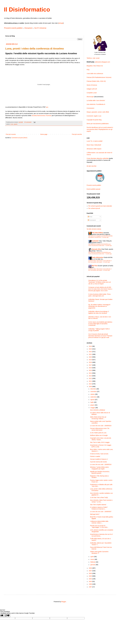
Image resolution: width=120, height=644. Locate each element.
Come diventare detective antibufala (98, 158)
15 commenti (28, 122)
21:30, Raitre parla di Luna (98, 433)
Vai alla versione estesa (94, 229)
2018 (91, 362)
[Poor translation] (7, 616)
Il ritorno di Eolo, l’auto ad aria (99, 454)
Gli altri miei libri (92, 166)
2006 (91, 573)
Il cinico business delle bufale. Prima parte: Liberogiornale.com (100, 295)
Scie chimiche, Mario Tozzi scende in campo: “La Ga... (101, 501)
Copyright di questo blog (94, 120)
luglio (92, 402)
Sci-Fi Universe (40, 28)
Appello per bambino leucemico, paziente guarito (100, 472)
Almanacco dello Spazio (94, 149)
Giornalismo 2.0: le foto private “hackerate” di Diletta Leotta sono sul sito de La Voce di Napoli (100, 282)
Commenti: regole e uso (94, 116)
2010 (91, 384)
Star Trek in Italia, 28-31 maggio (100, 442)
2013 (91, 376)
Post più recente (11, 134)
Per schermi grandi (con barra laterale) (100, 206)
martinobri (95, 241)
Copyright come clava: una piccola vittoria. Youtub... (101, 439)
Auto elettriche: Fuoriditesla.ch (96, 104)
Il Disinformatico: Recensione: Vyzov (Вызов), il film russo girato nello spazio (100, 261)
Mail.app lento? (95, 514)
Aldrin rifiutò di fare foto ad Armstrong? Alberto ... (98, 418)
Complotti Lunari (92, 93)
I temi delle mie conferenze (95, 74)
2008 (91, 568)
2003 (91, 581)
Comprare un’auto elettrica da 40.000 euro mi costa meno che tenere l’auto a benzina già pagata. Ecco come (100, 289)
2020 (91, 357)
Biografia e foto (91, 66)
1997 (91, 587)
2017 (91, 365)
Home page (44, 134)
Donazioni (28, 28)
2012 (91, 378)
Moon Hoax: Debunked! (94, 145)
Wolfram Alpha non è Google (99, 435)
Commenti (92, 220)
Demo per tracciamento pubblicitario (98, 124)
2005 (91, 576)
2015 (91, 370)
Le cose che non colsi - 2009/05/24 (101, 426)
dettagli (61, 23)
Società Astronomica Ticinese (42, 115)
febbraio (93, 562)
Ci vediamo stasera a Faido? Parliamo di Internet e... (99, 508)
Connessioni (90, 108)
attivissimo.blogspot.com (103, 62)
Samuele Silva (96, 249)
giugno (93, 405)
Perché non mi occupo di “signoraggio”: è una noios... (99, 526)
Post (90, 217)
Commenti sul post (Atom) (19, 138)
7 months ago (108, 246)
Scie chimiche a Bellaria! (98, 410)
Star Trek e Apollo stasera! (98, 505)
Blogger (64, 602)
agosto (93, 400)
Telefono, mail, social (93, 58)
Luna (12, 124)
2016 (91, 368)
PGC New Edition (97, 233)
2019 (91, 360)
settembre (94, 397)
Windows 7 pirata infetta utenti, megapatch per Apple (99, 468)
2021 (91, 354)
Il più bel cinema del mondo (98, 462)
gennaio (93, 565)
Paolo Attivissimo (98, 257)
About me (100, 66)
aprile (92, 557)
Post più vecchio (77, 134)
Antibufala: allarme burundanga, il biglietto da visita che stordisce (99, 312)
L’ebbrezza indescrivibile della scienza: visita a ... (99, 522)
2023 (91, 349)
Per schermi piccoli (94, 208)
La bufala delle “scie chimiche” (96, 100)
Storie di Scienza (92, 85)
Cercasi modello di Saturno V (99, 459)
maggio (93, 408)
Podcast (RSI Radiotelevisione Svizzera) (99, 77)
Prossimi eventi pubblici (13, 28)
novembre (94, 392)
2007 (91, 571)
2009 (91, 386)
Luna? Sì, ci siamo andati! (95, 141)
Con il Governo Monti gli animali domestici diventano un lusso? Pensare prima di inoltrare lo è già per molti (100, 336)
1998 (91, 584)
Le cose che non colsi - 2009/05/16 (101, 464)
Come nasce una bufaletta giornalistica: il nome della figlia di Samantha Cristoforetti (100, 324)
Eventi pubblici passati (93, 189)
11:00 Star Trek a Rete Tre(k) (99, 498)
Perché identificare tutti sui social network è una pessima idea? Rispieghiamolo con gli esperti (100, 129)
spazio (16, 124)
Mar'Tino (95, 266)
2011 (91, 381)
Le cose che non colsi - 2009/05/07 (101, 512)
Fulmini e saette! (95, 456)
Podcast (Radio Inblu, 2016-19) (96, 81)
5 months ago (105, 237)
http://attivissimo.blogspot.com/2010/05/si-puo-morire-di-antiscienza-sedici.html (100, 245)
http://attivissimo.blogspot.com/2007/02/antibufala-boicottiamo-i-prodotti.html (101, 237)
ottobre (93, 394)
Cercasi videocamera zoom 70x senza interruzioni (100, 429)
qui (47, 107)
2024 (91, 346)
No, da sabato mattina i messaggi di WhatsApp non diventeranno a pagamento (99, 306)
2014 (91, 373)
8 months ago (106, 262)
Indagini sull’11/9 (92, 89)
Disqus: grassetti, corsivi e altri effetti (98, 112)
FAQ (88, 70)
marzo (92, 559)
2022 (91, 352)
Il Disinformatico (27, 9)
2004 (91, 579)
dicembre (93, 389)
